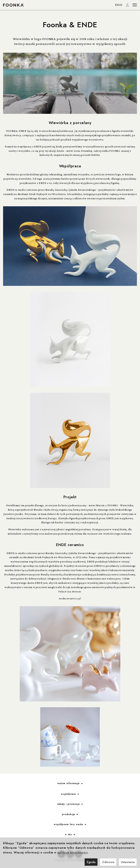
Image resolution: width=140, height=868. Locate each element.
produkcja (70, 814)
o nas (70, 834)
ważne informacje (70, 783)
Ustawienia (128, 862)
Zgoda (91, 862)
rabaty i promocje (70, 804)
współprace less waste (70, 824)
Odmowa (108, 862)
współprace (70, 794)
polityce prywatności (73, 852)
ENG (119, 5)
